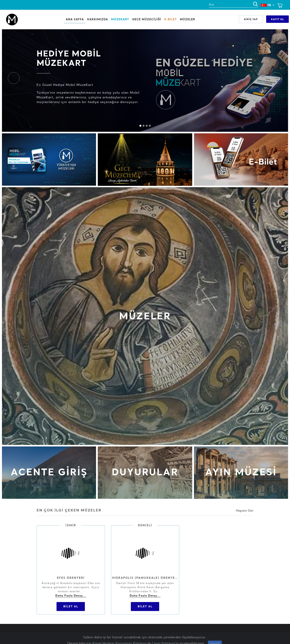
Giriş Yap (251, 19)
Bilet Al (71, 606)
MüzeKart (120, 19)
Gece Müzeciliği (147, 19)
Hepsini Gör (245, 510)
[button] (14, 78)
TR (266, 5)
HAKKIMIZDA (97, 19)
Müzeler (188, 19)
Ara (211, 4)
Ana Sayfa (75, 19)
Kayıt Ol (277, 19)
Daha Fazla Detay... (71, 595)
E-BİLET (171, 19)
